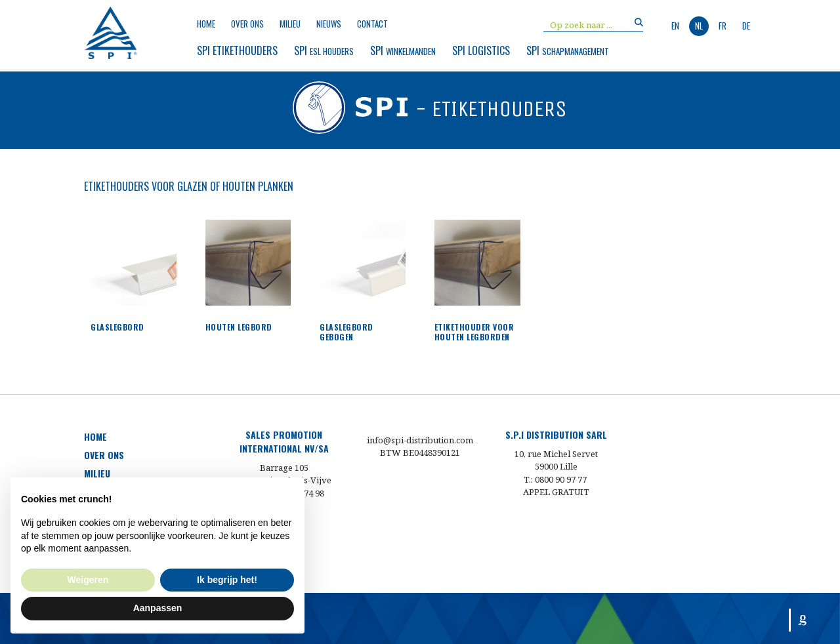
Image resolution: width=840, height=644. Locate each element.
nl (699, 26)
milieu (290, 24)
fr (723, 26)
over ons (247, 24)
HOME (95, 436)
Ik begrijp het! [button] (227, 580)
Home (206, 24)
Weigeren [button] (88, 580)
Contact (372, 24)
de (746, 26)
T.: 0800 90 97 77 (556, 479)
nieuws (329, 24)
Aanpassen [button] (158, 608)
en (675, 26)
